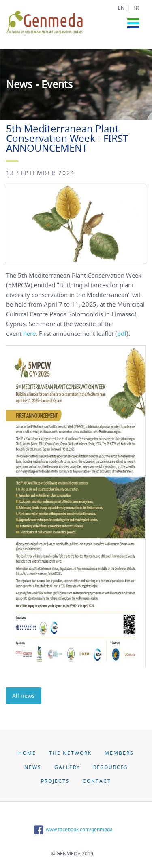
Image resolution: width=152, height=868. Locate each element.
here (29, 333)
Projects (55, 781)
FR (136, 8)
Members (119, 753)
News (33, 767)
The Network (70, 753)
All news (24, 696)
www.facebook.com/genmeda (72, 829)
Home (27, 753)
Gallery (67, 767)
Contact (97, 781)
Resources (111, 767)
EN (121, 8)
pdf (122, 333)
